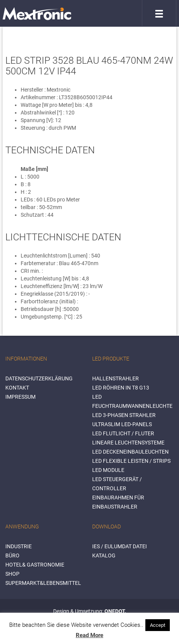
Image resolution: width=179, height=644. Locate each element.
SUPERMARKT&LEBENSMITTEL (43, 583)
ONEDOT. (115, 611)
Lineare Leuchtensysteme (128, 443)
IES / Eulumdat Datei (120, 546)
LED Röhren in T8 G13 (121, 388)
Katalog (104, 555)
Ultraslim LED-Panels (122, 424)
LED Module (108, 470)
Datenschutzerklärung (39, 378)
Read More (89, 635)
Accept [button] (158, 625)
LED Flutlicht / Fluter (123, 433)
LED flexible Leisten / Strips (131, 461)
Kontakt (17, 388)
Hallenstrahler (116, 378)
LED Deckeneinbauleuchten (130, 452)
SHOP (12, 574)
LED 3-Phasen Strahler (124, 415)
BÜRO (12, 555)
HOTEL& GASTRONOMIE (35, 565)
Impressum (20, 397)
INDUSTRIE (19, 546)
